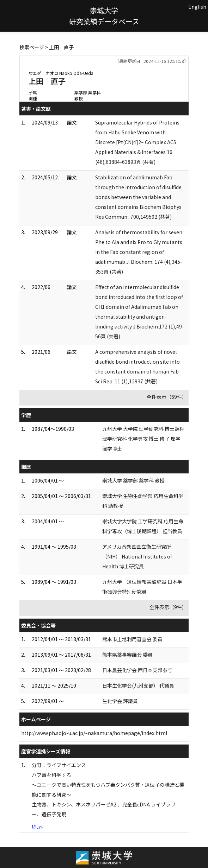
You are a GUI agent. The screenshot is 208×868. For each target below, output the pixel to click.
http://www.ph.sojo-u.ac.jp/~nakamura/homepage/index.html (94, 733)
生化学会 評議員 (120, 701)
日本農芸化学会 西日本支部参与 (137, 670)
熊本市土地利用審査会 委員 (132, 639)
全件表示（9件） (168, 607)
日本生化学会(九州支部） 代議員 (138, 685)
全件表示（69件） (167, 397)
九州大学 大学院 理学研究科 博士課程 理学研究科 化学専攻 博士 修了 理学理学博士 (143, 439)
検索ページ (32, 47)
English (197, 7)
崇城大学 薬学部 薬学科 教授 (133, 480)
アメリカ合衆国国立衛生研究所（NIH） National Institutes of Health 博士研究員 (137, 556)
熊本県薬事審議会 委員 (127, 655)
